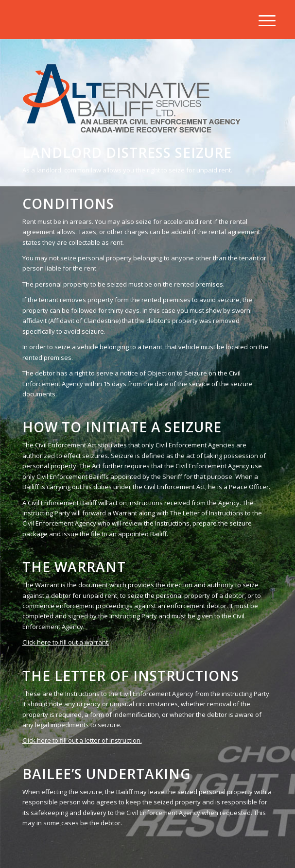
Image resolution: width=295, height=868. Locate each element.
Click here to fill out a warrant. (66, 642)
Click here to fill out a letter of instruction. (82, 740)
